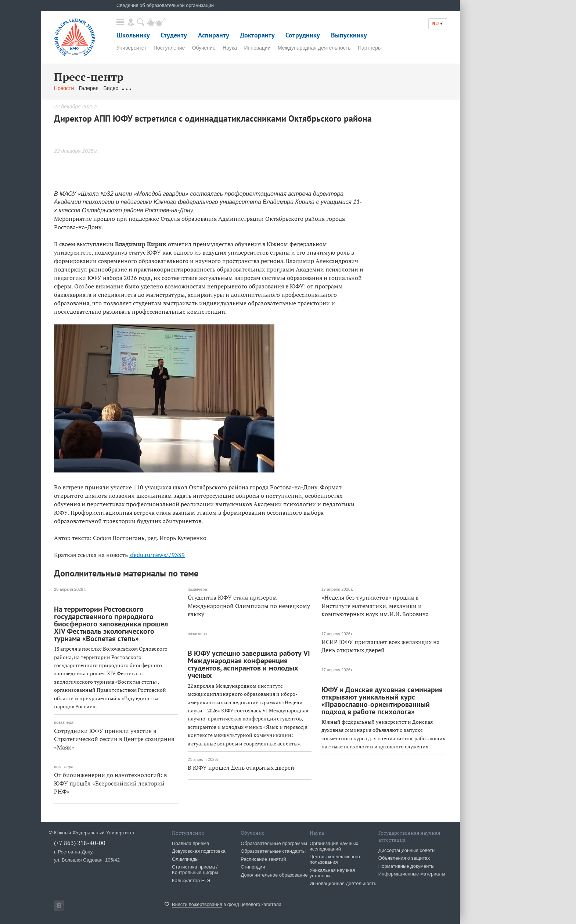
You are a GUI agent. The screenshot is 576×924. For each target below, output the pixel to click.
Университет (131, 48)
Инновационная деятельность (343, 883)
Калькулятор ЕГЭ (191, 880)
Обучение (204, 48)
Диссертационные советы (407, 850)
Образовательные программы (274, 843)
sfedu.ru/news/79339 (157, 555)
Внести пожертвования (197, 904)
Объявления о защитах (404, 858)
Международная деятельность (314, 48)
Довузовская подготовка (199, 851)
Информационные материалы (412, 874)
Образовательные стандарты (273, 851)
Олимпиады (185, 859)
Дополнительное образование (274, 875)
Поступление (169, 48)
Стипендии (253, 867)
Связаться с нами (199, 88)
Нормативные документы (406, 866)
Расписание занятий (263, 859)
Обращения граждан (148, 88)
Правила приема (190, 843)
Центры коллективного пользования (335, 859)
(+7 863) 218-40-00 (80, 843)
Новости (64, 88)
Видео (111, 88)
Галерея (89, 88)
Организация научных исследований (334, 846)
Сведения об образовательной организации (165, 5)
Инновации (257, 48)
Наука (230, 48)
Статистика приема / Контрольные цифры (195, 870)
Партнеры (370, 48)
